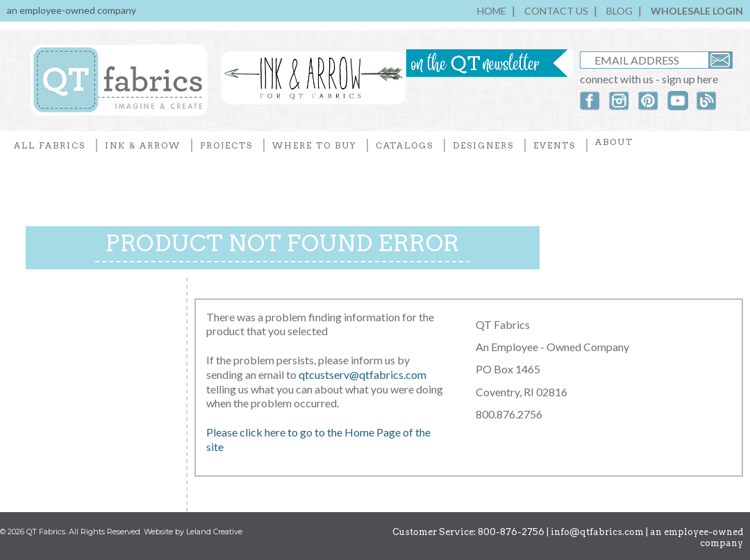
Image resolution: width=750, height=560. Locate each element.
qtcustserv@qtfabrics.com (362, 374)
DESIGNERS (483, 145)
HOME (492, 11)
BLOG (619, 11)
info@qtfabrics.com (597, 532)
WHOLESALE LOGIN (697, 11)
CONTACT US (556, 11)
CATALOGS (405, 145)
